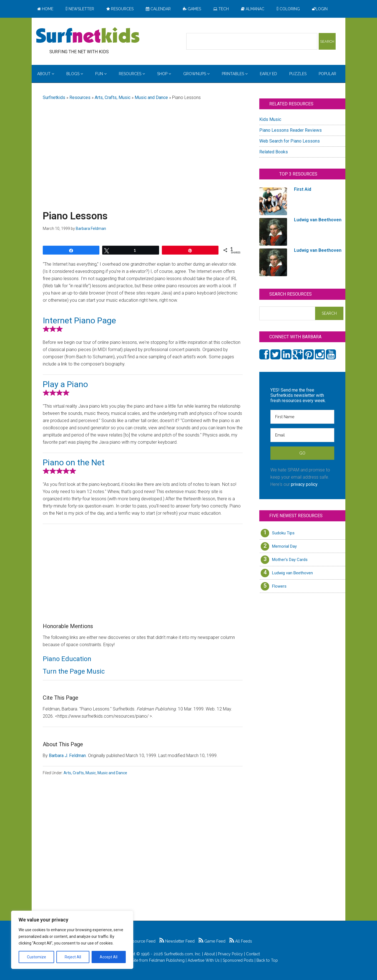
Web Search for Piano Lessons (290, 141)
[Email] (302, 435)
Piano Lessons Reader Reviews (291, 130)
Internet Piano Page (79, 320)
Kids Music (270, 119)
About (209, 954)
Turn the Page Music (74, 671)
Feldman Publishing (167, 960)
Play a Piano (65, 384)
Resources (80, 97)
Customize (37, 957)
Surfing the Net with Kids (88, 36)
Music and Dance (151, 97)
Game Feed (212, 941)
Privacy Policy (230, 954)
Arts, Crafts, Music (113, 97)
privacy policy (304, 484)
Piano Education (67, 659)
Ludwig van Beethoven (292, 573)
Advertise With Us (204, 960)
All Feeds (241, 941)
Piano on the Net (74, 462)
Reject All (73, 957)
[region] (72, 940)
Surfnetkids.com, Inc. (183, 954)
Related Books (274, 152)
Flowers (279, 586)
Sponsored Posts (238, 960)
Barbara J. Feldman (67, 756)
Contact (253, 954)
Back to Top (267, 960)
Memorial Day (284, 546)
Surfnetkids (54, 97)
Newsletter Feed (177, 941)
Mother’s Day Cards (290, 560)
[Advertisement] (143, 149)
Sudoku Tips (283, 533)
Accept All (109, 957)
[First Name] (302, 417)
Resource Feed (139, 941)
